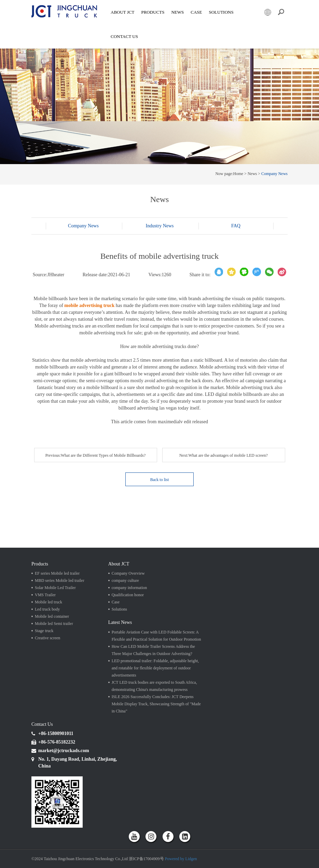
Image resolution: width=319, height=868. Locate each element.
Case (196, 12)
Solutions (119, 609)
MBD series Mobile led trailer (60, 580)
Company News (274, 174)
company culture (125, 580)
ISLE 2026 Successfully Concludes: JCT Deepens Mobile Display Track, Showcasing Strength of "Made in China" (156, 704)
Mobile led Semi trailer (54, 624)
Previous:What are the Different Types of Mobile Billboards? (96, 455)
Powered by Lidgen (181, 859)
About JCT (122, 12)
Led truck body (47, 609)
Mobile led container (52, 616)
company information (129, 588)
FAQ (236, 226)
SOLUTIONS (221, 12)
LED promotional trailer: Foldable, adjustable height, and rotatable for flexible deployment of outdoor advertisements (155, 668)
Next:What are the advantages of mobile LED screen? (224, 455)
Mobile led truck (48, 602)
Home (238, 174)
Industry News (159, 226)
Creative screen (47, 638)
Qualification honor (128, 595)
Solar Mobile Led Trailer (55, 588)
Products (153, 12)
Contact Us (124, 36)
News (177, 12)
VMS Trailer (45, 595)
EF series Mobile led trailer (57, 573)
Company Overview (128, 573)
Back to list (160, 480)
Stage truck (44, 631)
